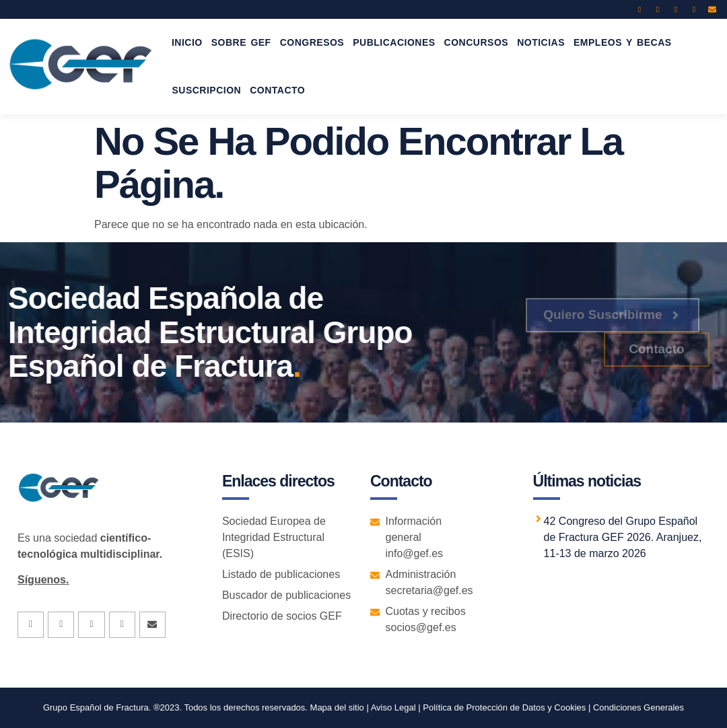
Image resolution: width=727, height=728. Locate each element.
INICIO (187, 42)
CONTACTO (277, 90)
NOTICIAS (541, 42)
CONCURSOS (477, 42)
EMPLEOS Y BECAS (623, 42)
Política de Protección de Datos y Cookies (505, 707)
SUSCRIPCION (206, 90)
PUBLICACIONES (394, 42)
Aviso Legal (392, 707)
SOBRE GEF (241, 42)
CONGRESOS (312, 42)
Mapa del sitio (337, 707)
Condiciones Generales (638, 707)
